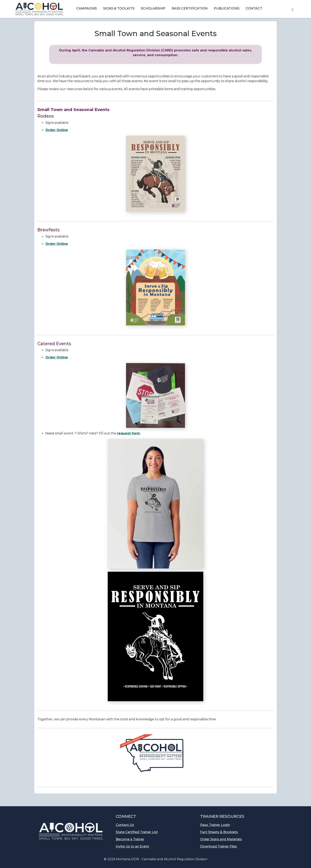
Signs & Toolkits (119, 8)
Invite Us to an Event (132, 846)
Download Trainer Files (219, 846)
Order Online (57, 130)
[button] (293, 9)
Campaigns (87, 8)
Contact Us (125, 825)
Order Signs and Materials (221, 839)
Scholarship (153, 8)
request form (129, 433)
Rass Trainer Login (215, 825)
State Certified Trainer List (137, 832)
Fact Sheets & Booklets (219, 832)
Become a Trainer (130, 839)
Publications (227, 8)
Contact (254, 8)
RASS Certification (190, 8)
